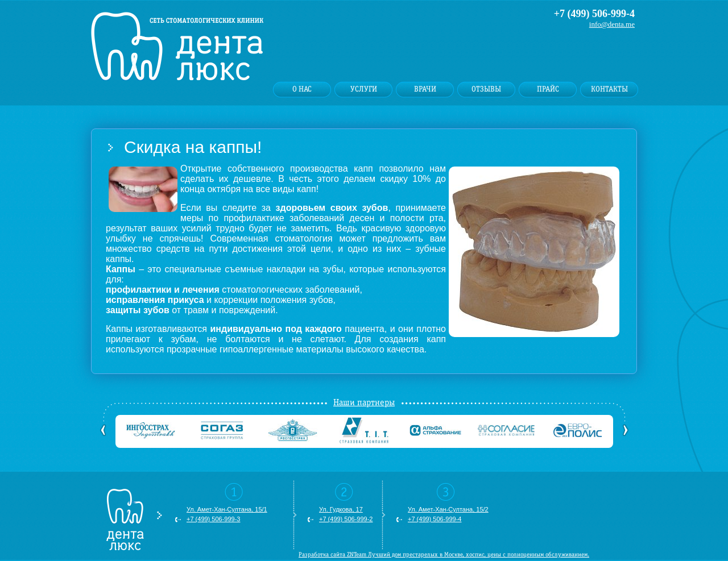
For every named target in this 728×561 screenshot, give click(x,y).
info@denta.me (612, 24)
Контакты (609, 89)
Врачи (425, 89)
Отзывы (486, 89)
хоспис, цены (483, 554)
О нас (302, 89)
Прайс (548, 89)
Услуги (364, 89)
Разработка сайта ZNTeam (332, 554)
